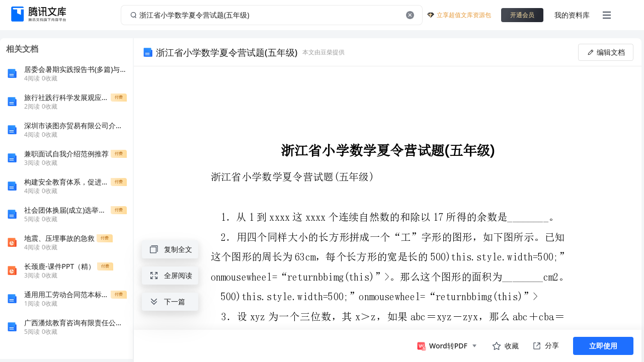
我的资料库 (572, 15)
